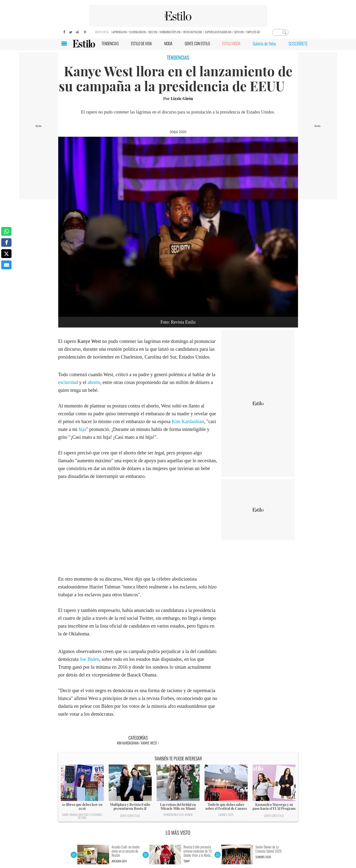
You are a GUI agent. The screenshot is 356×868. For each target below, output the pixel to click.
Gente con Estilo (130, 816)
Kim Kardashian (187, 421)
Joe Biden (89, 659)
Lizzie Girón (182, 98)
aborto (94, 382)
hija (82, 429)
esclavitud (69, 382)
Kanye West (89, 341)
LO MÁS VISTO (178, 833)
